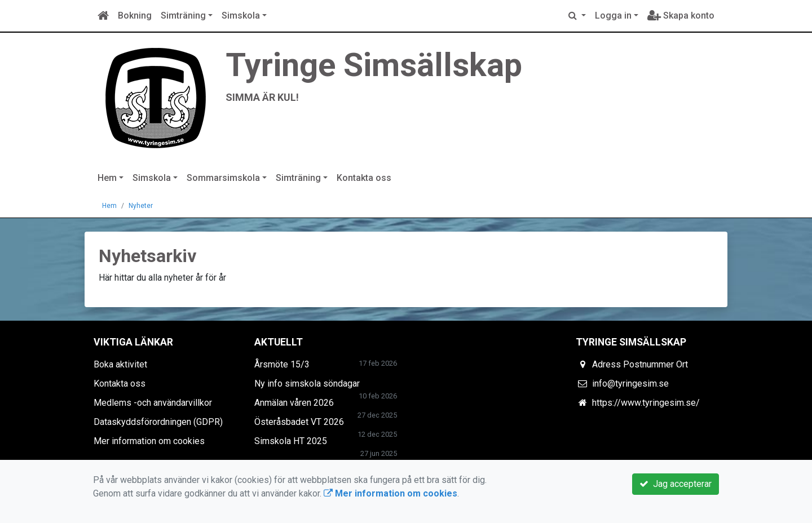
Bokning (135, 15)
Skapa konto (681, 15)
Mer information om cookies (149, 441)
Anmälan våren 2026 (294, 403)
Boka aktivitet (120, 364)
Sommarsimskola (223, 178)
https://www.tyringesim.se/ (646, 403)
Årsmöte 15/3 (282, 364)
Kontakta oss (364, 178)
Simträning (183, 15)
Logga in (613, 15)
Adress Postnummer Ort (640, 364)
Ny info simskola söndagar (307, 384)
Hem (107, 178)
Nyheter (141, 206)
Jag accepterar (676, 484)
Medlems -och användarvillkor (153, 403)
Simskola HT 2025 (291, 441)
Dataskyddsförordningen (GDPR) (158, 422)
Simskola (241, 15)
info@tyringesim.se (630, 384)
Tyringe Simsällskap (374, 65)
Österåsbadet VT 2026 (299, 422)
